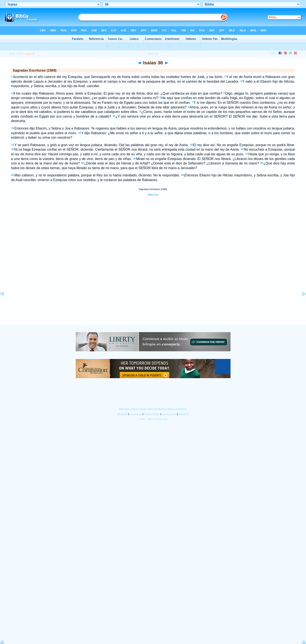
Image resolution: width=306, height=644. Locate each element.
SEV (20, 54)
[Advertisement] (153, 298)
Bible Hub (153, 195)
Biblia (12, 54)
